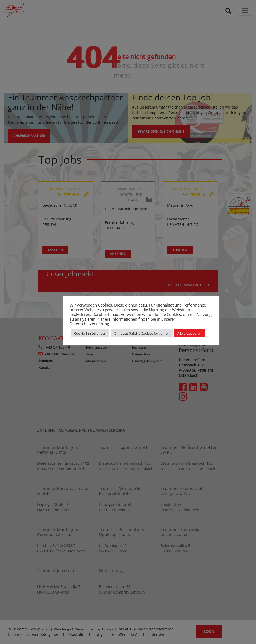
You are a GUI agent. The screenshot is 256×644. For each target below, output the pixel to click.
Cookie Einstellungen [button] (90, 333)
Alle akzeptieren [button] (189, 333)
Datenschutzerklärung (89, 324)
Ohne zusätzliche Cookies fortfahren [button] (142, 333)
